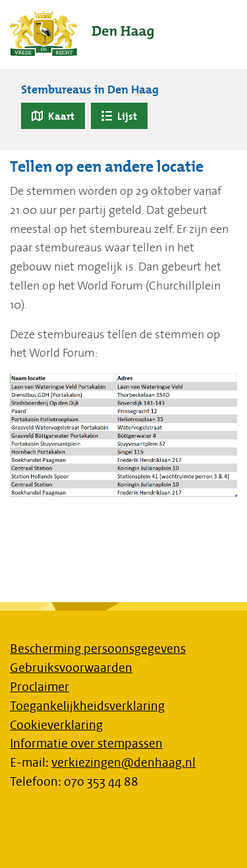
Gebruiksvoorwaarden (71, 668)
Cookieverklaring (56, 725)
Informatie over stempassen (86, 744)
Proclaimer (40, 687)
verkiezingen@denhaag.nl (123, 763)
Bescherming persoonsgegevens (98, 649)
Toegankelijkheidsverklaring (87, 706)
